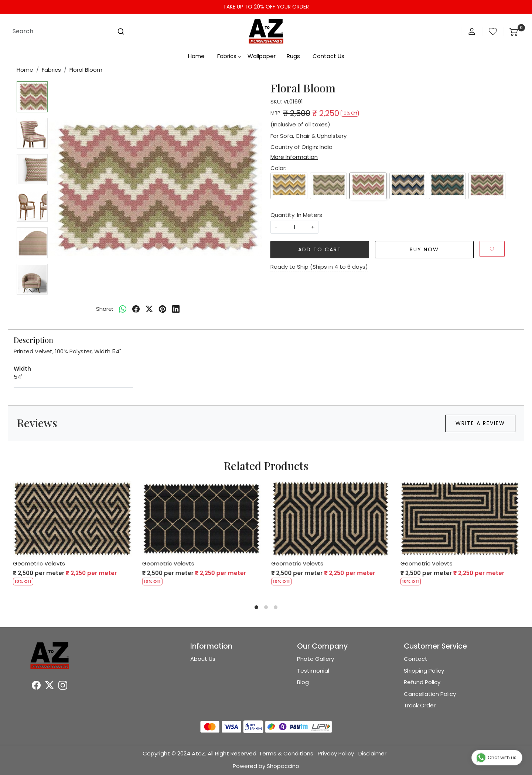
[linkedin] (176, 309)
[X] (50, 686)
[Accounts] (472, 31)
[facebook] (136, 309)
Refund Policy (422, 682)
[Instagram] (63, 686)
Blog (303, 682)
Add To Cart (320, 249)
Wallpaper (262, 56)
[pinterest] (163, 309)
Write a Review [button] (480, 423)
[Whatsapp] (123, 309)
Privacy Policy (336, 753)
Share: (105, 309)
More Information (294, 157)
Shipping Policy (424, 671)
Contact (416, 659)
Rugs (293, 56)
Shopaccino (283, 766)
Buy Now (424, 249)
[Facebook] (36, 686)
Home (196, 56)
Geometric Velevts (39, 563)
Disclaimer (372, 753)
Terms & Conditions (286, 753)
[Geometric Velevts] (72, 519)
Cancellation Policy (430, 694)
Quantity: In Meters (296, 215)
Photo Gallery (316, 659)
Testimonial (313, 671)
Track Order (420, 705)
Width (22, 369)
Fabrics (229, 56)
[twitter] (149, 309)
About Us (203, 659)
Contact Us (328, 56)
